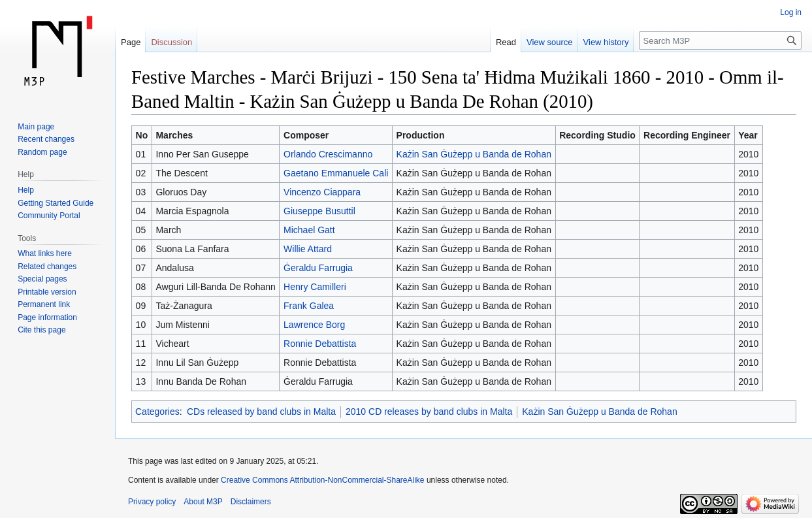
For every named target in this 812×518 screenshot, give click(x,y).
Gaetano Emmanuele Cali (336, 173)
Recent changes (46, 139)
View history (606, 42)
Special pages (42, 279)
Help (26, 190)
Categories (157, 412)
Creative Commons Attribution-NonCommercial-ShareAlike (322, 480)
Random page (42, 152)
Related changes (47, 267)
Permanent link (44, 304)
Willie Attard (308, 249)
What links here (45, 253)
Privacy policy (152, 502)
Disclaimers (251, 502)
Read (506, 42)
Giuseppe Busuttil (319, 211)
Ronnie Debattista (320, 344)
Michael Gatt (309, 230)
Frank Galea (309, 306)
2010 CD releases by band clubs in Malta (429, 412)
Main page (36, 127)
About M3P (203, 502)
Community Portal (49, 216)
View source (550, 42)
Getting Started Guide (56, 203)
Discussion (171, 42)
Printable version (47, 292)
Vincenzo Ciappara (322, 192)
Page (131, 42)
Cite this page (41, 330)
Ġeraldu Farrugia (318, 268)
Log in (791, 12)
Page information (47, 317)
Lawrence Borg (314, 325)
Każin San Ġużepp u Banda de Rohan (474, 154)
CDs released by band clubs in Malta (261, 412)
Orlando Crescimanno (328, 154)
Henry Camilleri (315, 287)
